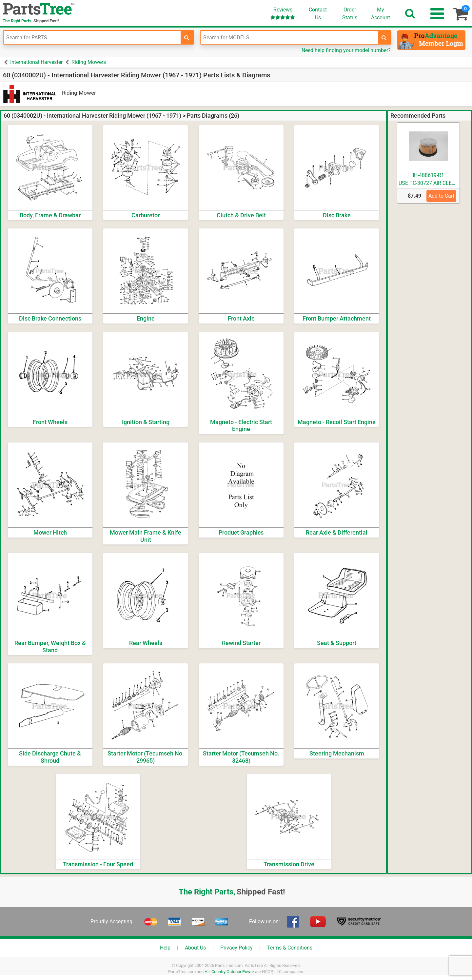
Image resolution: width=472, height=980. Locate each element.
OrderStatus (350, 14)
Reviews (283, 13)
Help (165, 948)
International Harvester (36, 62)
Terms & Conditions (290, 948)
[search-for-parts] (187, 37)
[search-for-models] (384, 37)
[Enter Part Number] (92, 37)
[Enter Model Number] (289, 37)
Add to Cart (441, 196)
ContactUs (318, 14)
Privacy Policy (236, 948)
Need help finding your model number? (346, 50)
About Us (195, 948)
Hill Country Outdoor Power (229, 972)
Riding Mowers (89, 62)
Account (381, 13)
